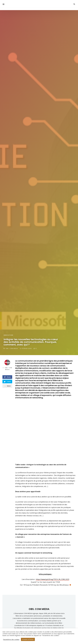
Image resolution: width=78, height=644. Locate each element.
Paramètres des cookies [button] (11, 639)
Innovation (8, 335)
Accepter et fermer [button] (28, 639)
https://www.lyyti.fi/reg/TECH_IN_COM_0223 (53, 577)
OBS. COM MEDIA (12, 349)
